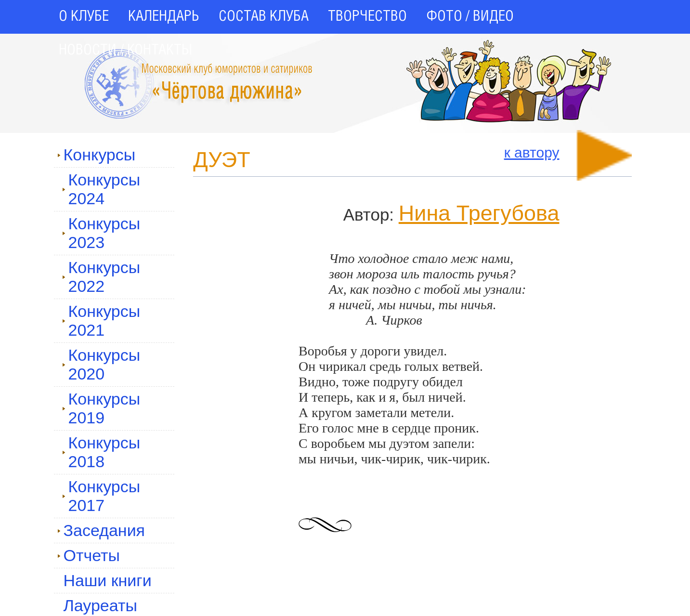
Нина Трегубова (479, 213)
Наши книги (108, 580)
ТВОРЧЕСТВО (367, 17)
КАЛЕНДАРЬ (164, 17)
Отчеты (89, 555)
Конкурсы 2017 (101, 496)
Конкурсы (97, 155)
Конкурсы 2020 (101, 364)
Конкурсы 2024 (101, 189)
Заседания (101, 530)
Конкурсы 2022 (101, 277)
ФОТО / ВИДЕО (470, 17)
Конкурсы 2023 (101, 233)
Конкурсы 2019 (101, 408)
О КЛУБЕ (84, 17)
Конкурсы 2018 (101, 452)
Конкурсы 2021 (101, 321)
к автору (532, 152)
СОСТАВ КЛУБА (264, 17)
